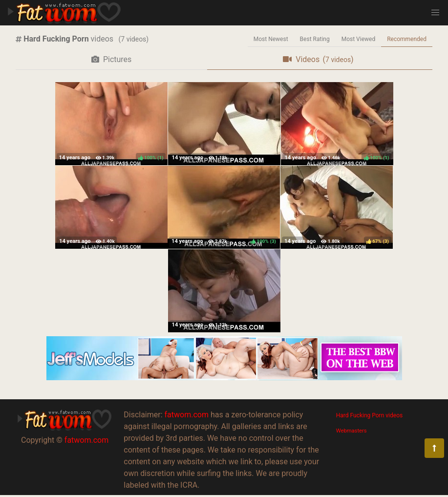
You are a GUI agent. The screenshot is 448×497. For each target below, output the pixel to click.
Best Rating (315, 39)
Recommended (407, 39)
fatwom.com (86, 440)
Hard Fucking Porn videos (369, 415)
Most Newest (271, 39)
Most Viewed (359, 39)
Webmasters (352, 431)
